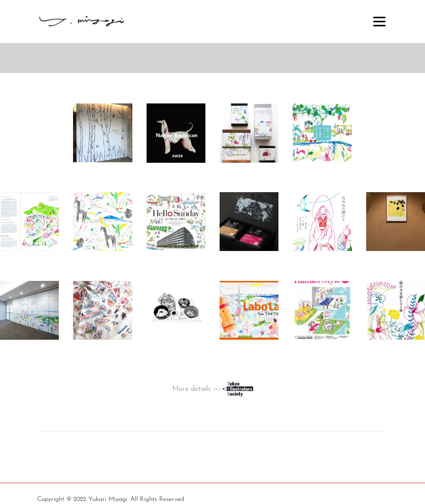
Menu (379, 22)
